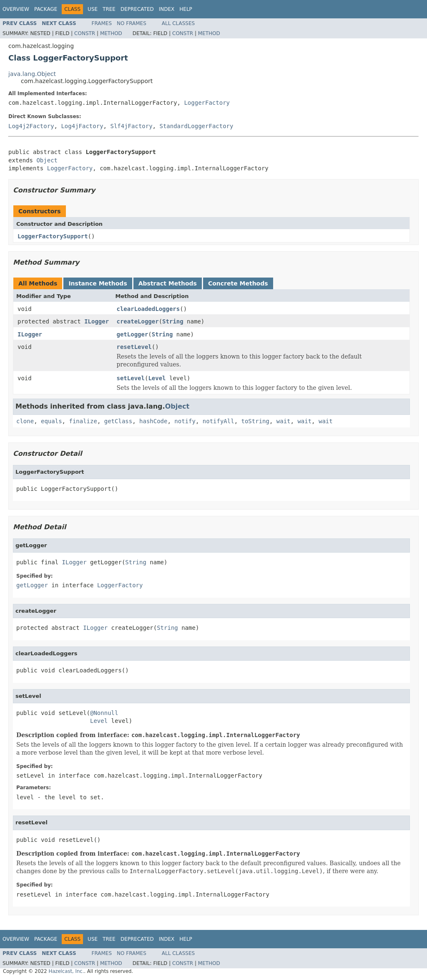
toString (255, 421)
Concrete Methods (238, 283)
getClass (118, 421)
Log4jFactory (82, 126)
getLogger (133, 334)
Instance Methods (98, 283)
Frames (102, 23)
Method (111, 33)
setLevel (131, 378)
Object (47, 160)
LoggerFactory (207, 103)
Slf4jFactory (131, 126)
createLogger (138, 321)
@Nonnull (104, 713)
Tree (109, 9)
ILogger (97, 321)
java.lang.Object (32, 74)
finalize (83, 421)
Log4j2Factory (31, 126)
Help (186, 9)
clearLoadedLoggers (148, 309)
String (173, 321)
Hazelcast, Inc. (66, 971)
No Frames (132, 23)
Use (93, 9)
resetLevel (134, 347)
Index (167, 9)
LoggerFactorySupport (53, 236)
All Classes (178, 23)
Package (46, 9)
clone (25, 421)
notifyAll (219, 421)
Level (157, 378)
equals (51, 421)
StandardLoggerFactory (196, 126)
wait (284, 421)
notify (185, 421)
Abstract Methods (168, 283)
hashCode (153, 421)
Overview (16, 9)
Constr (85, 33)
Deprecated (137, 9)
